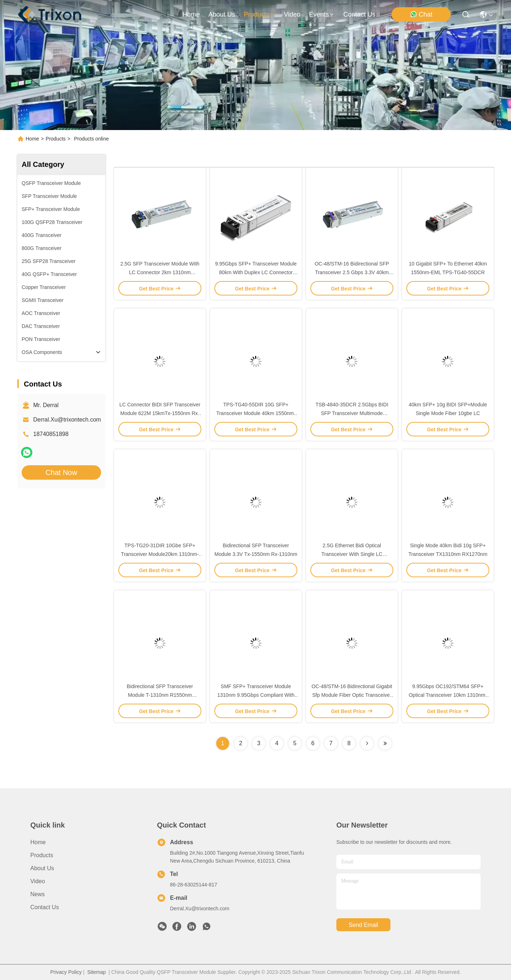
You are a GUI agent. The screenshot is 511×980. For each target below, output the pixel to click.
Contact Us (45, 907)
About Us (42, 868)
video (292, 14)
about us (222, 14)
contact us (359, 14)
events (322, 14)
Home (191, 14)
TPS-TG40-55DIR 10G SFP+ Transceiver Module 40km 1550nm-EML (256, 413)
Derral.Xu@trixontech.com (67, 420)
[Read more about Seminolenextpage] (367, 743)
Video (38, 881)
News (38, 894)
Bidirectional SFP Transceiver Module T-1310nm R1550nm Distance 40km (160, 695)
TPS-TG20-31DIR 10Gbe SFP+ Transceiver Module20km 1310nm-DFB (160, 554)
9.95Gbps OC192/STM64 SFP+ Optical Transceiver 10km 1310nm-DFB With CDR (448, 695)
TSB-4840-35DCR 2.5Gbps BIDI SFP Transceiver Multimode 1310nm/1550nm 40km (352, 413)
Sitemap (97, 972)
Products (56, 139)
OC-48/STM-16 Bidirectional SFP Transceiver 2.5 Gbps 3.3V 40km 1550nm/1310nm (352, 272)
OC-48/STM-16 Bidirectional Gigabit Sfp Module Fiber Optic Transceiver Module (352, 695)
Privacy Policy (66, 972)
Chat (421, 14)
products (259, 14)
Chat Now (61, 472)
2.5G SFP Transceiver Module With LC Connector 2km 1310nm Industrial (160, 272)
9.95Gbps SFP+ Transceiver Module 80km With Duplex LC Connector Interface (256, 272)
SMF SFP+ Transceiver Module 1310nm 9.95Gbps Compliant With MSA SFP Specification (256, 695)
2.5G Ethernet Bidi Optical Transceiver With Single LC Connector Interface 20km (352, 554)
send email (363, 925)
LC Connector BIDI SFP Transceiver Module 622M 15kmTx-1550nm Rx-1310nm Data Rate (160, 413)
